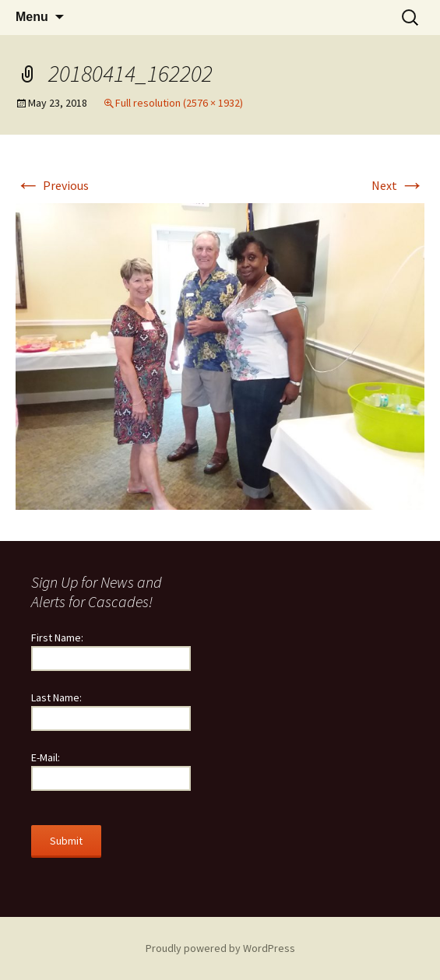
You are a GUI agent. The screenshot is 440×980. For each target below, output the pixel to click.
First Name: (57, 638)
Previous (52, 185)
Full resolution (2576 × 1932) (179, 103)
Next (398, 185)
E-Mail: (46, 757)
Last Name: (56, 697)
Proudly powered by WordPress (220, 948)
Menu (32, 17)
